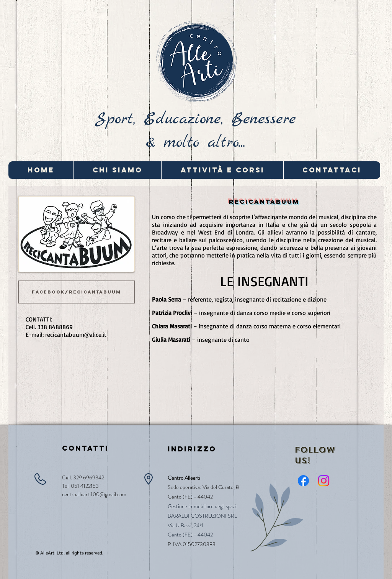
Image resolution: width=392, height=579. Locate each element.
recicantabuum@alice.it (76, 335)
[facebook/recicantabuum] (76, 292)
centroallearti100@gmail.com (94, 494)
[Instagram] (324, 481)
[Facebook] (303, 481)
